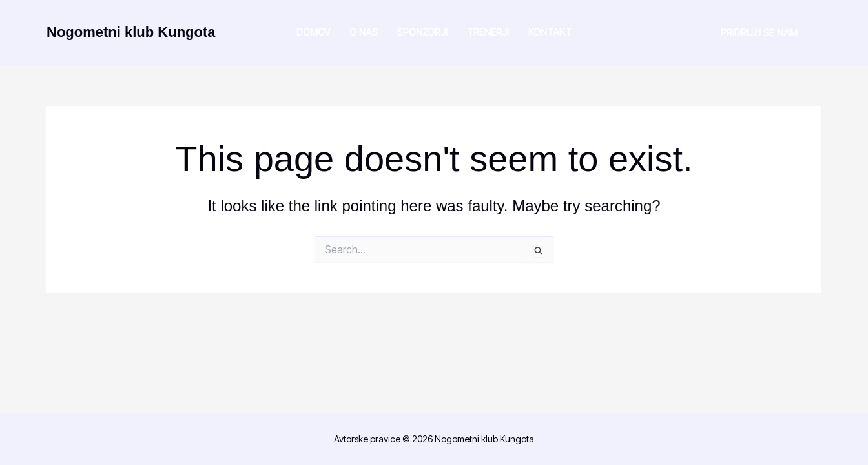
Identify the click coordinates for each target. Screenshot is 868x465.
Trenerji (488, 32)
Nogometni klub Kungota (131, 32)
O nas (364, 32)
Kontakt (550, 32)
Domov (313, 32)
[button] (759, 33)
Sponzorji (422, 32)
